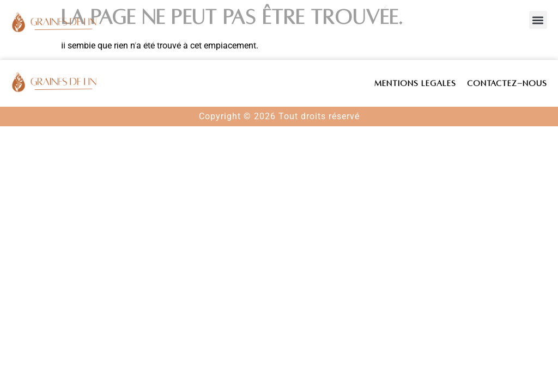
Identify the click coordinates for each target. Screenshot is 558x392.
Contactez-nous (507, 83)
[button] (538, 20)
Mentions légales (415, 83)
